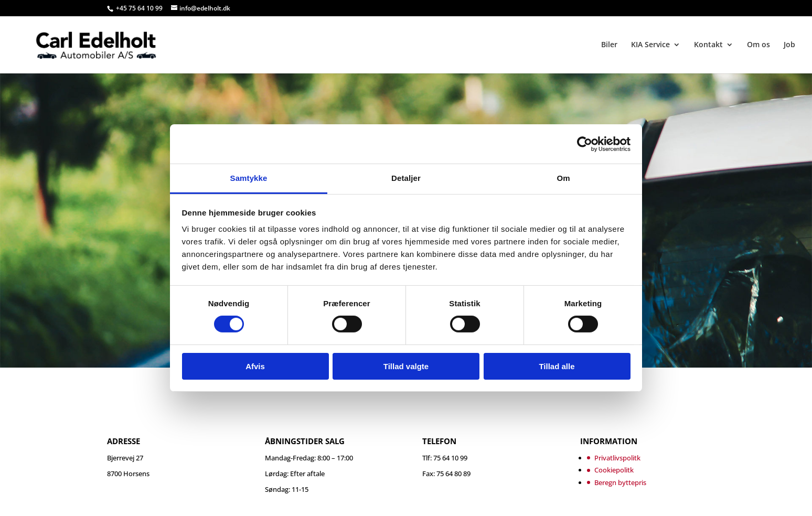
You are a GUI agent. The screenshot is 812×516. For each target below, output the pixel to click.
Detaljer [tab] (406, 178)
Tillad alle (557, 366)
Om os (758, 45)
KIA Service (650, 45)
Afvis (255, 366)
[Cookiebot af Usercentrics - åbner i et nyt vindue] (585, 144)
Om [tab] (563, 178)
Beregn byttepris (620, 482)
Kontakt (708, 45)
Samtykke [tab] (249, 178)
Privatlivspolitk (617, 458)
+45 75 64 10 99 (140, 8)
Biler (609, 45)
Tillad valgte (406, 366)
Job (789, 45)
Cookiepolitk (614, 470)
